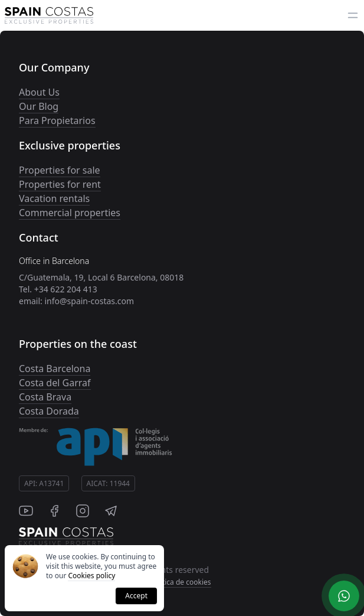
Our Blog (39, 106)
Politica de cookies (180, 582)
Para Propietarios (57, 120)
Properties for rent (60, 184)
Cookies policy (91, 576)
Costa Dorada (49, 411)
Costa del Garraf (55, 383)
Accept (136, 596)
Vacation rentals (54, 198)
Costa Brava (45, 397)
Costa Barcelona (55, 369)
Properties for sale (60, 170)
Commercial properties (70, 213)
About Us (39, 92)
